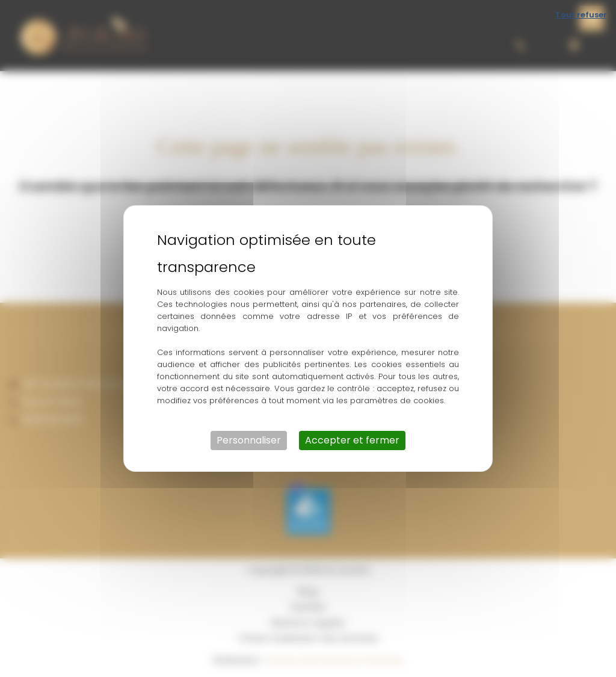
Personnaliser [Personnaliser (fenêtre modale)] (249, 440)
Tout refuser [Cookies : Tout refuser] (581, 15)
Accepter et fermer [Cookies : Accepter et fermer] (352, 440)
